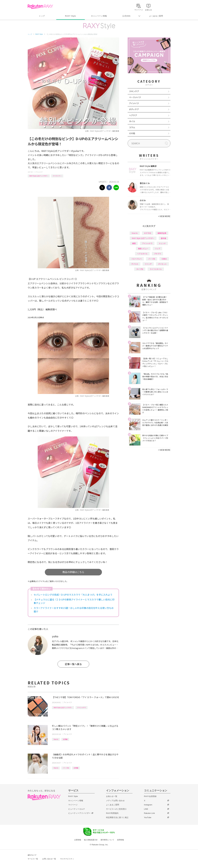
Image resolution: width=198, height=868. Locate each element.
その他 (132, 133)
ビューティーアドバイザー (79, 813)
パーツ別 (66, 768)
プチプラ (157, 254)
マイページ (73, 805)
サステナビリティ (67, 859)
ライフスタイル (156, 269)
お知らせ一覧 (112, 796)
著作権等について (107, 840)
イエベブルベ (136, 259)
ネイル (132, 121)
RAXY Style (70, 16)
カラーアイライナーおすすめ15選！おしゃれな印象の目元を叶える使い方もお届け (74, 610)
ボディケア (134, 109)
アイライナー (57, 176)
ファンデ (148, 264)
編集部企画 (162, 233)
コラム (132, 127)
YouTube (148, 817)
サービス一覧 (33, 859)
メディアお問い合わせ (115, 801)
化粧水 (164, 259)
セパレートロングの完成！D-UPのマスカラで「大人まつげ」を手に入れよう (73, 595)
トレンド (162, 243)
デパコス (135, 264)
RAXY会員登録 (150, 796)
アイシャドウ (82, 707)
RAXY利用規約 (112, 813)
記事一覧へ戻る (73, 664)
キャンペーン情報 (99, 16)
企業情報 (78, 840)
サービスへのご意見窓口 (116, 809)
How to (56, 739)
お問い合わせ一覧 (49, 859)
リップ (157, 248)
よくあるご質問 (156, 16)
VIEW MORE (164, 216)
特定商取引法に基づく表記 (117, 817)
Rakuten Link (149, 813)
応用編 (65, 739)
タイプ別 (140, 269)
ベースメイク (135, 97)
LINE (146, 809)
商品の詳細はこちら (73, 572)
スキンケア (134, 91)
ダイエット (162, 264)
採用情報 (120, 840)
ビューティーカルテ (77, 809)
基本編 (163, 238)
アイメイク (39, 172)
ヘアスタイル (142, 254)
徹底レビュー (143, 248)
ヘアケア (133, 115)
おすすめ (148, 233)
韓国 (134, 243)
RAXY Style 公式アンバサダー (39, 176)
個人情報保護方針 (91, 840)
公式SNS (126, 16)
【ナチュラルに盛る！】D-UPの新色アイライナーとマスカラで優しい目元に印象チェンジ (74, 601)
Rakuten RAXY (40, 7)
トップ (42, 16)
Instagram (148, 805)
